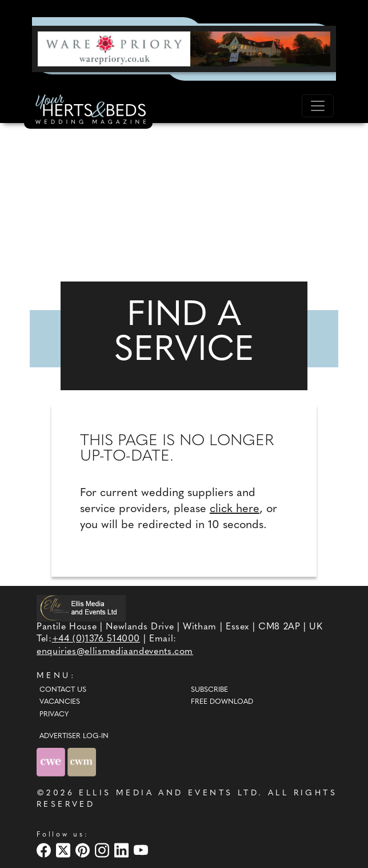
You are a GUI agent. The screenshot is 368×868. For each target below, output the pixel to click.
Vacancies (60, 702)
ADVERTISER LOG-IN (74, 736)
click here (235, 509)
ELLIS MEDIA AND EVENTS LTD (169, 793)
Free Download (222, 702)
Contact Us (63, 690)
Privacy (54, 715)
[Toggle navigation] (318, 106)
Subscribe (209, 690)
